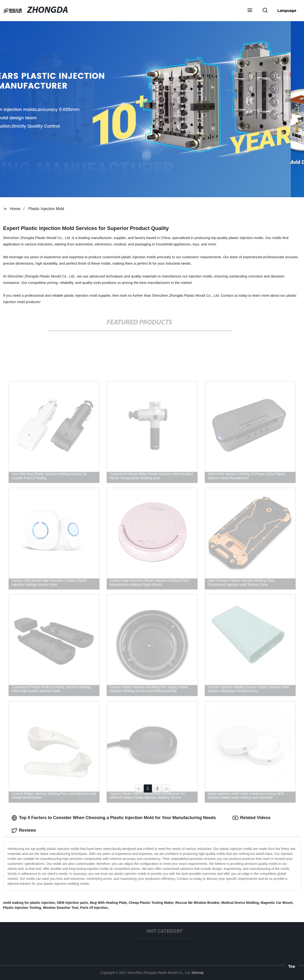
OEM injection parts (72, 903)
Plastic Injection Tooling (22, 908)
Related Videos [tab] (252, 818)
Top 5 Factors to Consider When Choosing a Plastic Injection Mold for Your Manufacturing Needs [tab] (114, 818)
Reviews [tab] (24, 830)
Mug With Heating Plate (108, 903)
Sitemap (197, 973)
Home (15, 209)
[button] (250, 11)
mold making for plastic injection (29, 903)
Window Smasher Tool (61, 908)
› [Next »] (166, 788)
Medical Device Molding (240, 903)
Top (292, 967)
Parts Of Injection (94, 908)
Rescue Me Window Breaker (197, 903)
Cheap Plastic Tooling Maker (151, 903)
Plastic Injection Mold (46, 209)
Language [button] (287, 10)
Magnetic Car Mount (277, 903)
